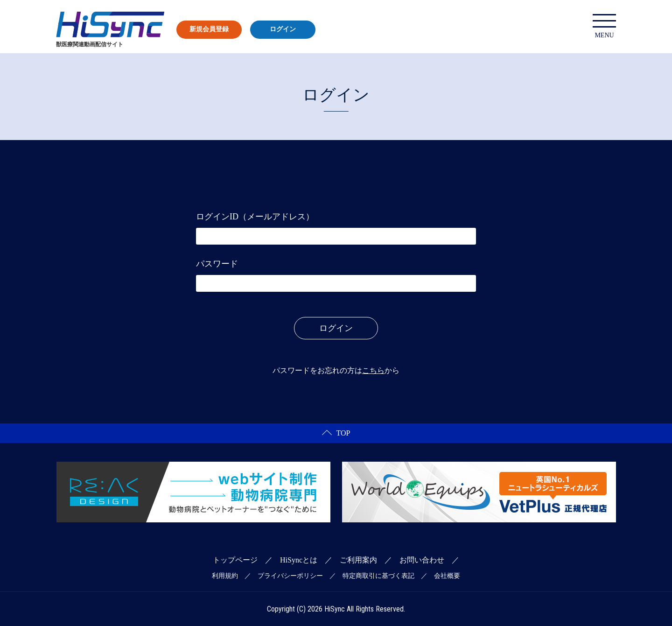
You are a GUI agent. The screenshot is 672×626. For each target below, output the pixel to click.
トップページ (235, 560)
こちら (373, 370)
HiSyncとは (299, 560)
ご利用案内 (358, 560)
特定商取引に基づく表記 (378, 576)
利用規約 (225, 576)
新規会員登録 (209, 29)
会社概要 (447, 576)
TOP (336, 433)
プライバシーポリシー (290, 576)
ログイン (283, 29)
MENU (604, 26)
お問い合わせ (422, 560)
